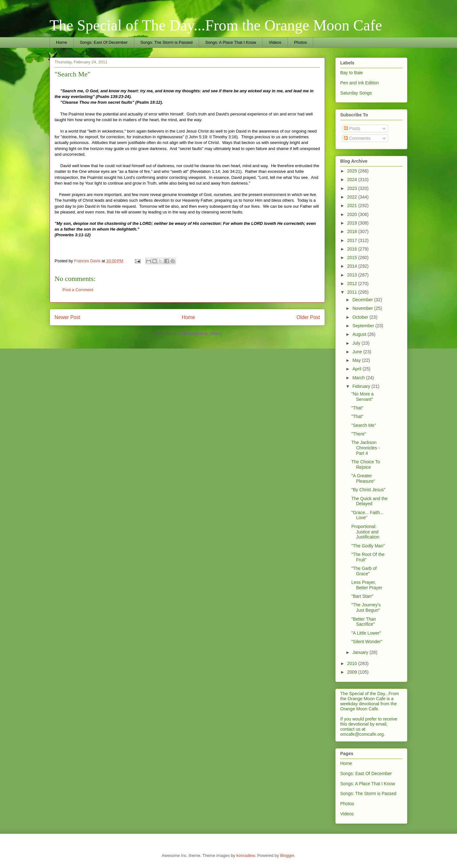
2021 (353, 206)
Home (62, 42)
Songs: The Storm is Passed (166, 42)
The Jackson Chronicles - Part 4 (366, 448)
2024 (353, 179)
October (361, 317)
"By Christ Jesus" (368, 490)
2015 (353, 258)
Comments (357, 138)
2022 (353, 197)
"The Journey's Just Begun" (366, 607)
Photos (300, 42)
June (358, 352)
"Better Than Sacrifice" (364, 622)
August (360, 334)
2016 (353, 249)
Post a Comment (78, 290)
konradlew (246, 855)
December (363, 300)
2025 (353, 171)
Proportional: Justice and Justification (365, 532)
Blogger (287, 855)
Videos (275, 42)
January (361, 652)
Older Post (308, 317)
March (359, 378)
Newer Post (67, 317)
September (364, 326)
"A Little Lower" (366, 633)
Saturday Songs (356, 93)
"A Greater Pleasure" (363, 478)
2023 (353, 188)
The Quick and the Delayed (369, 501)
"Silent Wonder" (367, 642)
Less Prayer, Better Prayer (367, 585)
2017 (353, 240)
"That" (357, 408)
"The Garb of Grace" (364, 571)
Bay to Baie (352, 73)
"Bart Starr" (362, 596)
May (357, 360)
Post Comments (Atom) (200, 333)
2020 (353, 214)
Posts (352, 128)
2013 (353, 275)
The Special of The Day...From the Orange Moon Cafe (216, 25)
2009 (353, 672)
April (357, 369)
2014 (353, 266)
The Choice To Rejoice (366, 464)
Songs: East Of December (104, 42)
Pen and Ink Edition (359, 83)
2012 (353, 284)
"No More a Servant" (362, 397)
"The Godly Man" (368, 546)
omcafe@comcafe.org (362, 734)
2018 (353, 232)
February (362, 386)
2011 (353, 292)
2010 (353, 663)
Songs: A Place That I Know (231, 42)
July (357, 343)
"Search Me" (364, 425)
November (363, 308)
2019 (353, 223)
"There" (359, 434)
